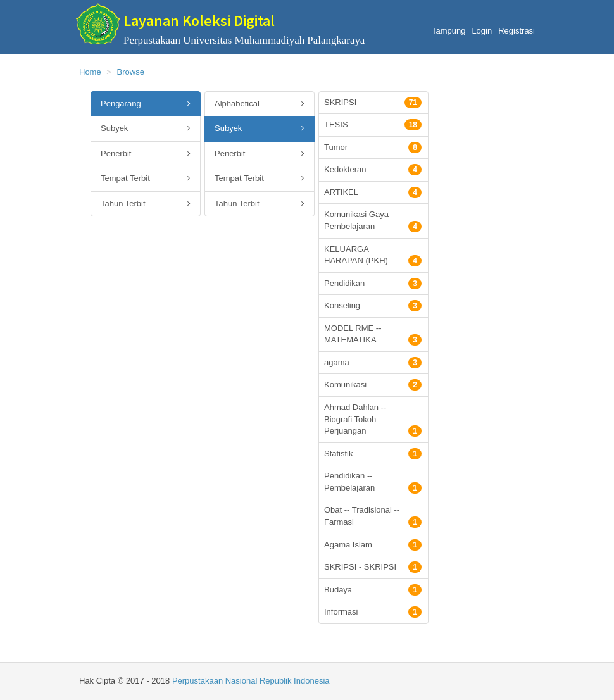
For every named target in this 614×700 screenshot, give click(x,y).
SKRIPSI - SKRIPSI (373, 567)
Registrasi (517, 31)
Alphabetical (260, 104)
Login (482, 31)
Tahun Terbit (146, 204)
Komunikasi (373, 385)
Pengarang (146, 104)
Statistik (373, 454)
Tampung (448, 31)
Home (90, 72)
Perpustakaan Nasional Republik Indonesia (251, 681)
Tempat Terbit (146, 179)
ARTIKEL (373, 192)
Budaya (373, 590)
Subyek (146, 129)
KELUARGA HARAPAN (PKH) (373, 256)
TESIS (373, 125)
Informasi (373, 612)
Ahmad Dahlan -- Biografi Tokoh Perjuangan (373, 420)
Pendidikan (373, 284)
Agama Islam (373, 545)
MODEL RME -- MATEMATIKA (373, 335)
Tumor (373, 147)
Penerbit (146, 154)
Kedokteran (373, 170)
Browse (131, 72)
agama (373, 363)
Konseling (373, 306)
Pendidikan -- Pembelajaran (373, 482)
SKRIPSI (373, 103)
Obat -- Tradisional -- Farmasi (373, 516)
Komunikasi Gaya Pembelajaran (373, 221)
